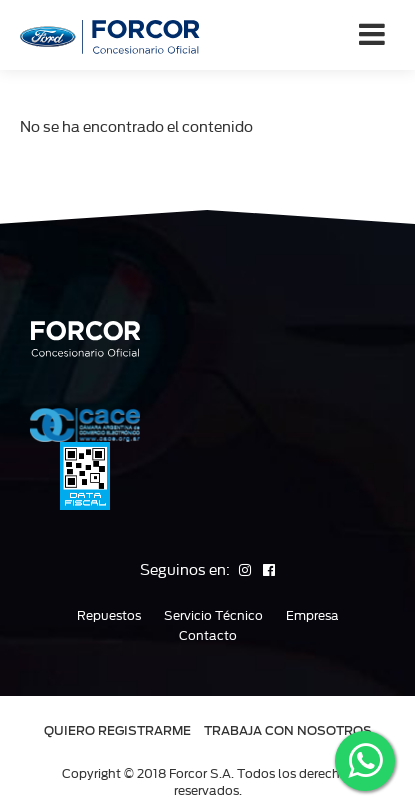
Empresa (312, 616)
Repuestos (109, 616)
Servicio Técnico (213, 616)
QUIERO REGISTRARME (117, 730)
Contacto (208, 636)
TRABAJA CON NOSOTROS (288, 730)
